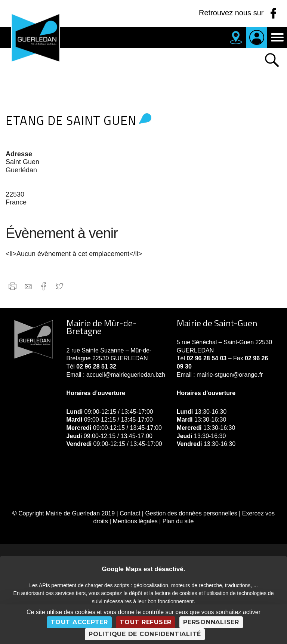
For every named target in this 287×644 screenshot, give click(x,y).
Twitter (60, 286)
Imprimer (13, 286)
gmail (28, 286)
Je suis (257, 37)
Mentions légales (135, 521)
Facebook (44, 286)
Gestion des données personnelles (191, 513)
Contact (130, 513)
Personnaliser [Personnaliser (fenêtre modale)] (211, 622)
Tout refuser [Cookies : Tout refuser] (146, 622)
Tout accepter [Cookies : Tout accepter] (79, 622)
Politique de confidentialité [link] (145, 634)
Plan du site (178, 521)
